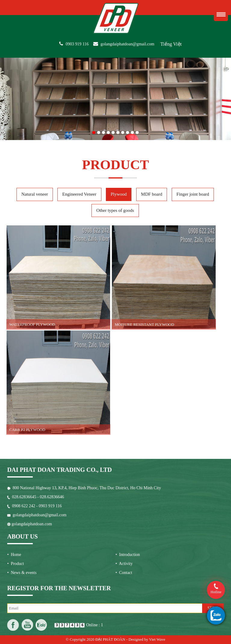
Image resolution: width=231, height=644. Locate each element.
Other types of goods (115, 210)
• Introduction (128, 555)
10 (137, 131)
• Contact (124, 573)
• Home (14, 555)
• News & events (22, 573)
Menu (221, 14)
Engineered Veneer (79, 194)
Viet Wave (157, 639)
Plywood (119, 194)
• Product (15, 564)
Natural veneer (35, 194)
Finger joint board (193, 194)
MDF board (152, 194)
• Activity (124, 564)
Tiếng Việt (171, 44)
